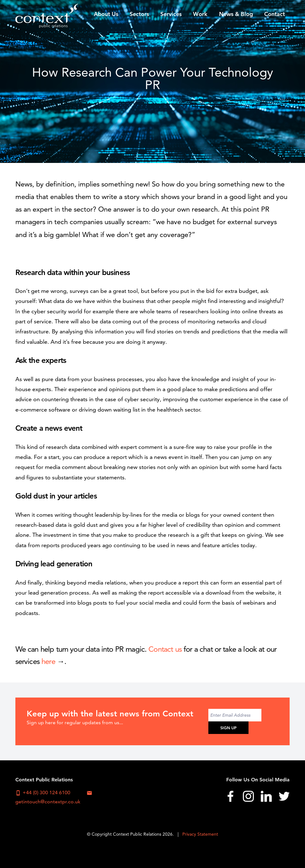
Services (171, 14)
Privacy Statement (200, 834)
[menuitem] (106, 14)
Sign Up (228, 728)
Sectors (139, 14)
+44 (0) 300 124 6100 (43, 793)
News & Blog (236, 14)
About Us (106, 14)
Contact (275, 14)
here (48, 661)
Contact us (165, 649)
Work (200, 14)
